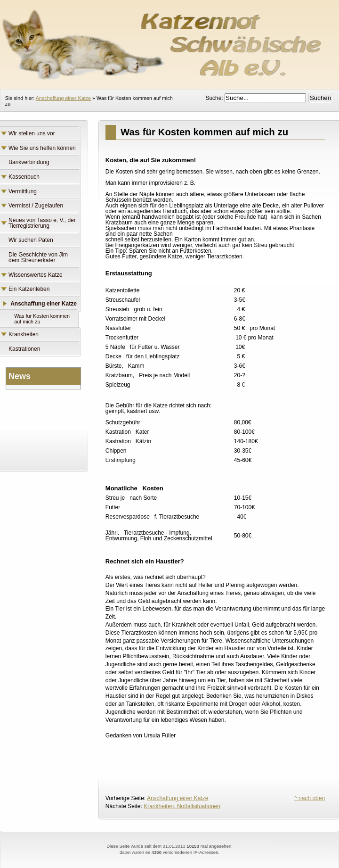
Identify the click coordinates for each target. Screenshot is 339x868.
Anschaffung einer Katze (63, 98)
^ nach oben (310, 798)
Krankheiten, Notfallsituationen (182, 806)
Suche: (215, 98)
